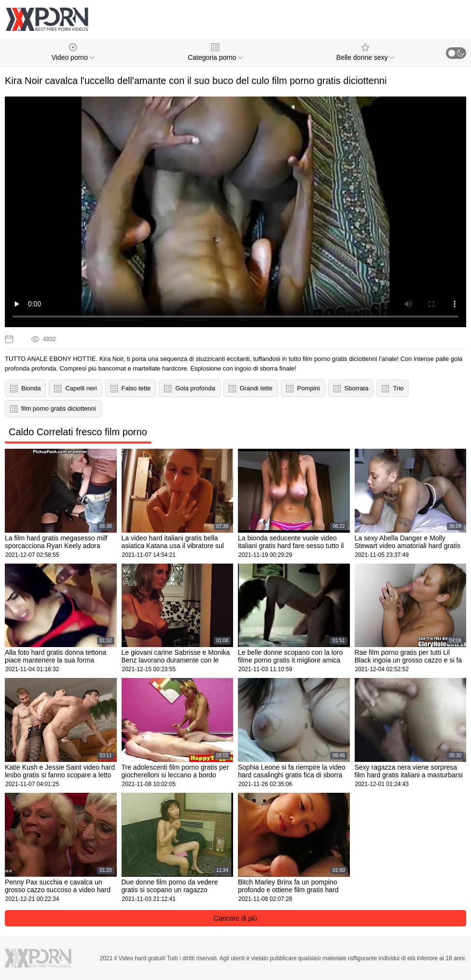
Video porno (73, 52)
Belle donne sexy (366, 52)
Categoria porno (215, 52)
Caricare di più (235, 918)
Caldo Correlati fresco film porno (78, 432)
